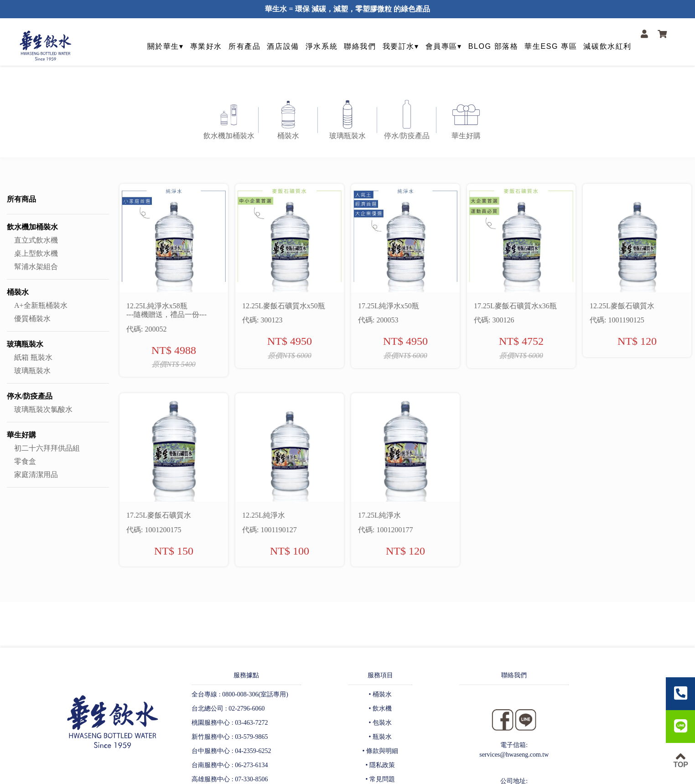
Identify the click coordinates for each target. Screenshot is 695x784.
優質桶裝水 (32, 319)
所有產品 (244, 46)
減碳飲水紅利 (607, 46)
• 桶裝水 (380, 694)
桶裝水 (18, 292)
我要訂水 (399, 46)
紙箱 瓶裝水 (33, 357)
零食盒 (25, 461)
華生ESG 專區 (551, 46)
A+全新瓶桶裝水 (41, 305)
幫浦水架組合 (36, 267)
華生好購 (21, 435)
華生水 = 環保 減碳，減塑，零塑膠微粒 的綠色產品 (347, 9)
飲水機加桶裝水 (32, 227)
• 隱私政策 (380, 765)
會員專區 (441, 46)
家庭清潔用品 (36, 475)
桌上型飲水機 (36, 253)
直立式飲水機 (36, 240)
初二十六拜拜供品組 (47, 448)
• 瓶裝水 (380, 737)
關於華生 (163, 46)
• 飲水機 (380, 709)
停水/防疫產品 (30, 396)
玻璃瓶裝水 (25, 344)
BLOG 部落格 (493, 46)
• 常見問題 (380, 779)
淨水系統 (322, 46)
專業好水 (206, 46)
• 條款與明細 (380, 751)
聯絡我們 (360, 46)
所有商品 (21, 199)
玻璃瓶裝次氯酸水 (43, 409)
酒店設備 (283, 46)
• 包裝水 (380, 723)
